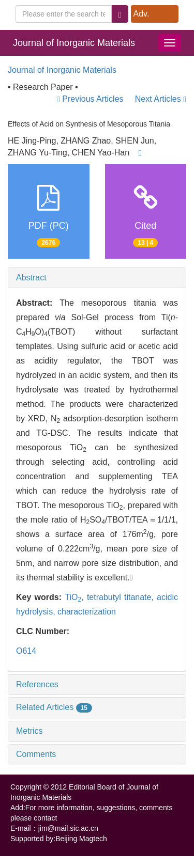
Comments (36, 754)
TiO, (76, 597)
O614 (26, 651)
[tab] (97, 278)
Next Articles (161, 99)
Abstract (31, 278)
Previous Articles (91, 99)
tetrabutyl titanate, (122, 597)
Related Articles (54, 707)
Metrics (29, 731)
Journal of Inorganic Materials (74, 43)
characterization (87, 612)
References (37, 684)
